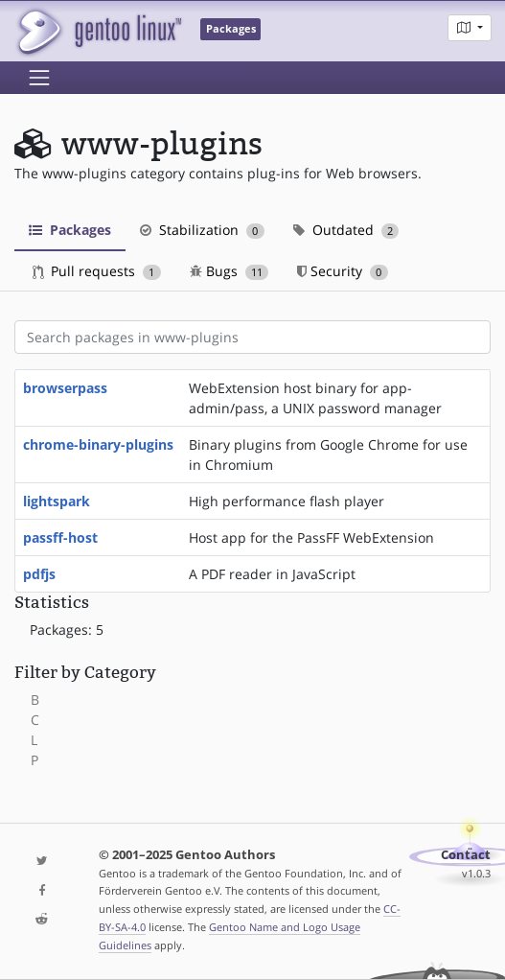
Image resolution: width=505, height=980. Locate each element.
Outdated (346, 230)
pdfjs (39, 574)
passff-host (60, 537)
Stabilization (202, 230)
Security (343, 271)
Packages (70, 230)
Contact (466, 855)
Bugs (230, 271)
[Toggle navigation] (39, 78)
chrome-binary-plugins (98, 444)
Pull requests (97, 271)
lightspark (57, 501)
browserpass (65, 388)
